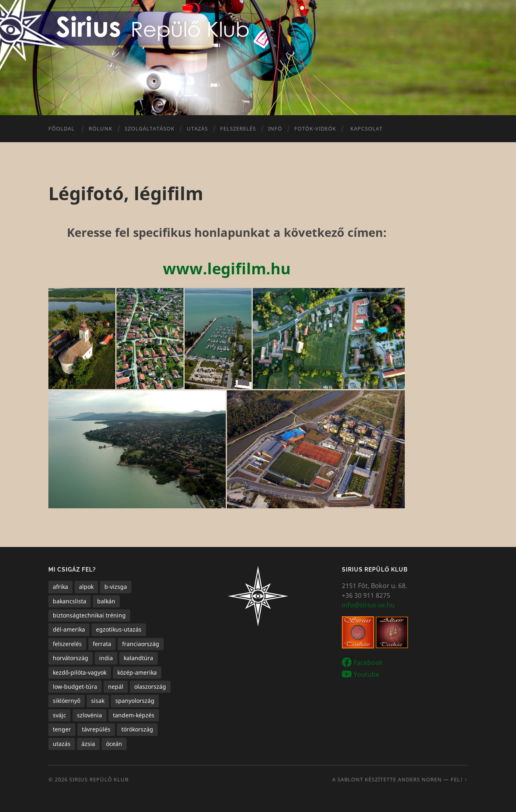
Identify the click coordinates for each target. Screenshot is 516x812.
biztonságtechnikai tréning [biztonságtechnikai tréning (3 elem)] (89, 615)
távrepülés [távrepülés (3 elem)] (96, 729)
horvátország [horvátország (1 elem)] (71, 658)
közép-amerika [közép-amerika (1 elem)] (137, 672)
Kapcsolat (366, 128)
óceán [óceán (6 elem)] (114, 744)
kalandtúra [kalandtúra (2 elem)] (138, 658)
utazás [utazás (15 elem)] (62, 744)
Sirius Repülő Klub (99, 779)
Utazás (197, 128)
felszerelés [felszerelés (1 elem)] (67, 644)
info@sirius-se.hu (368, 605)
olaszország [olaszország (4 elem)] (150, 687)
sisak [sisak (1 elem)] (98, 701)
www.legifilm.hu (227, 268)
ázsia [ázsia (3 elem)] (88, 744)
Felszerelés (238, 128)
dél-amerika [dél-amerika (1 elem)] (69, 629)
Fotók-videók (315, 128)
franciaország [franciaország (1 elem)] (141, 644)
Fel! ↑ (459, 779)
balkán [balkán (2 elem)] (106, 601)
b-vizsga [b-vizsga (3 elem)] (116, 587)
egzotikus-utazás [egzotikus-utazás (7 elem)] (119, 629)
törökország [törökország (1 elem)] (137, 729)
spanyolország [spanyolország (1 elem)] (135, 701)
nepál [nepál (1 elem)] (116, 687)
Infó (275, 128)
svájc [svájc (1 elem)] (59, 715)
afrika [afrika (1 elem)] (60, 587)
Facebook (368, 663)
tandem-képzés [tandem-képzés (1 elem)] (134, 715)
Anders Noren (420, 779)
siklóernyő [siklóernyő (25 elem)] (67, 701)
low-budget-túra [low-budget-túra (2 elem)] (75, 687)
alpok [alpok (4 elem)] (86, 587)
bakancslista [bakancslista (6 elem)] (70, 601)
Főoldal (61, 128)
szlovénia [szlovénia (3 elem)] (89, 715)
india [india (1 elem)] (106, 658)
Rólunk (101, 128)
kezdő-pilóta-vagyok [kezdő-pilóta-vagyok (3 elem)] (80, 672)
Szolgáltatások (150, 128)
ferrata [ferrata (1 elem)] (102, 644)
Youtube (366, 674)
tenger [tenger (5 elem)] (62, 729)
